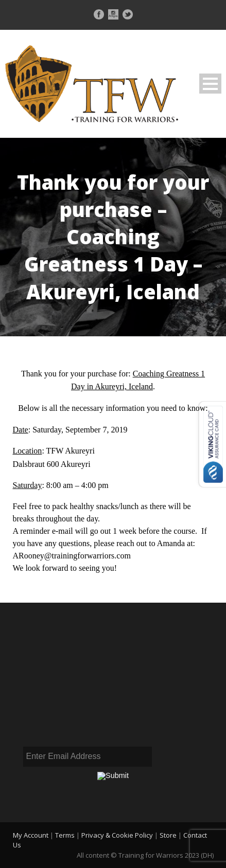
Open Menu (210, 84)
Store (168, 835)
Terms (65, 835)
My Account (31, 835)
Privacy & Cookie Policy (117, 835)
